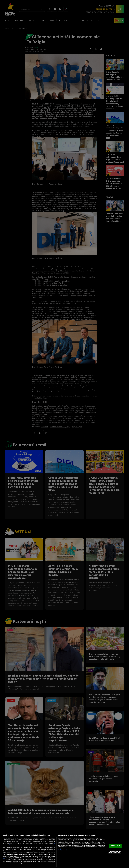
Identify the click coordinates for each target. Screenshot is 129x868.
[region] (64, 850)
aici (4, 858)
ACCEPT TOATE (115, 846)
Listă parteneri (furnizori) (65, 850)
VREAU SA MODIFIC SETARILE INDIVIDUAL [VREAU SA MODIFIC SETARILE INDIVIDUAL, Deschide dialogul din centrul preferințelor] (115, 852)
